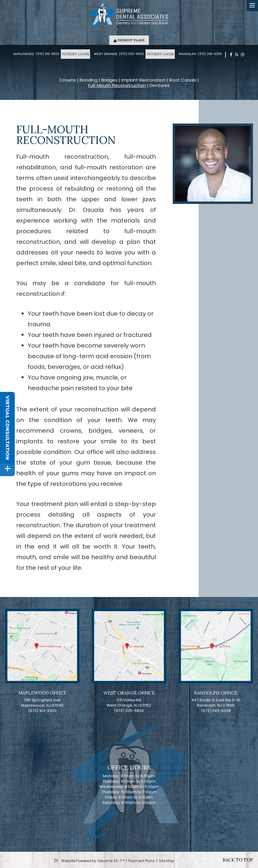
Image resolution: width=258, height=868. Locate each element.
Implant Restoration (143, 80)
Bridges (109, 80)
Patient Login (76, 54)
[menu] (252, 6)
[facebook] (231, 55)
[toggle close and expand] (8, 469)
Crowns (68, 80)
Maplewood (24, 54)
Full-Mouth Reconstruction (117, 85)
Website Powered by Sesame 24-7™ (89, 861)
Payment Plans (129, 40)
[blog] (237, 55)
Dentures (160, 85)
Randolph (187, 54)
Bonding (89, 80)
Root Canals (183, 80)
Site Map (166, 861)
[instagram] (243, 55)
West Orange (106, 54)
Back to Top (238, 860)
